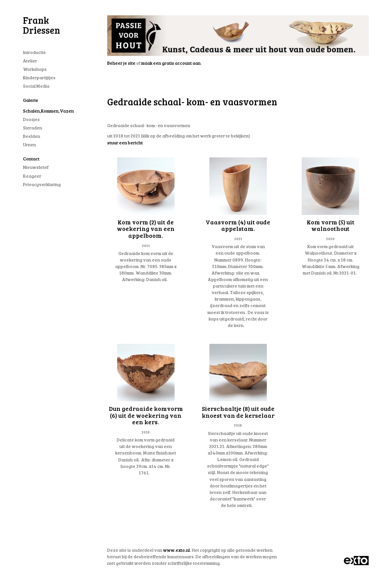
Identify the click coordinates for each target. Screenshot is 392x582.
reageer (32, 176)
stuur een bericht (125, 142)
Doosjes (31, 119)
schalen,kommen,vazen (48, 111)
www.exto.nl (176, 550)
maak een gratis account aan (171, 63)
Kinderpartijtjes (39, 77)
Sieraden (33, 128)
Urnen (29, 144)
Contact (31, 159)
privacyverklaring (42, 184)
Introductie (34, 52)
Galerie (31, 100)
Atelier (30, 60)
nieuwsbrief (36, 167)
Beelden (32, 136)
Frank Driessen (42, 25)
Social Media (36, 86)
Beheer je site (121, 63)
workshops (35, 69)
